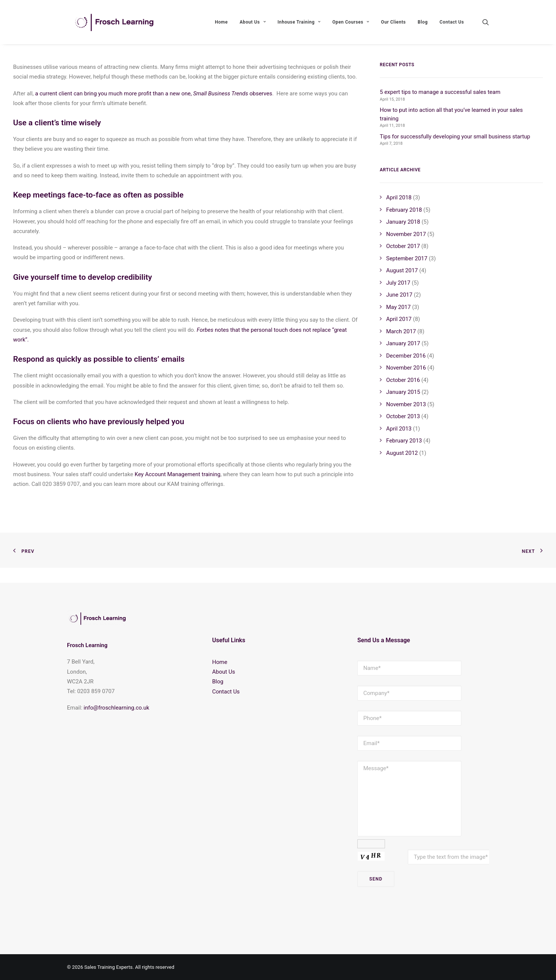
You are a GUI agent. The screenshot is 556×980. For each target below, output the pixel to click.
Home (221, 25)
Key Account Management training (178, 489)
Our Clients (393, 25)
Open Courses (351, 25)
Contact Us (452, 25)
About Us (253, 25)
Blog (423, 25)
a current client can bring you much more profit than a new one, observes (154, 108)
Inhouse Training (299, 25)
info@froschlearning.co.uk (117, 708)
